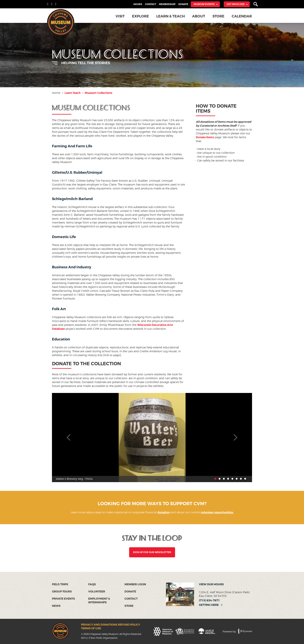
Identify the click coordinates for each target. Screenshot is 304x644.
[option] (152, 438)
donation (164, 512)
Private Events (63, 599)
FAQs (92, 584)
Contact (151, 4)
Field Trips (60, 584)
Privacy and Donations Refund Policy (111, 625)
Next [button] (235, 438)
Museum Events (204, 4)
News (56, 606)
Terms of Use (91, 628)
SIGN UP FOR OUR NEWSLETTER (152, 552)
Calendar (242, 16)
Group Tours (62, 592)
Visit (120, 16)
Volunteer (97, 592)
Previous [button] (69, 438)
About (199, 16)
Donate (183, 4)
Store (219, 16)
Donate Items (205, 137)
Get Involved (236, 4)
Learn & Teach (171, 16)
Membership (167, 4)
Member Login (135, 584)
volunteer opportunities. (217, 512)
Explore (141, 16)
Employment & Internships (99, 601)
